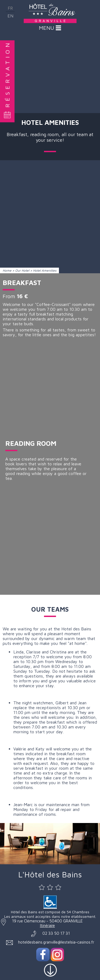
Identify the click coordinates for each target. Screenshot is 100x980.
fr (10, 8)
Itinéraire (47, 925)
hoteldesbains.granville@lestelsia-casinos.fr (56, 942)
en (10, 16)
